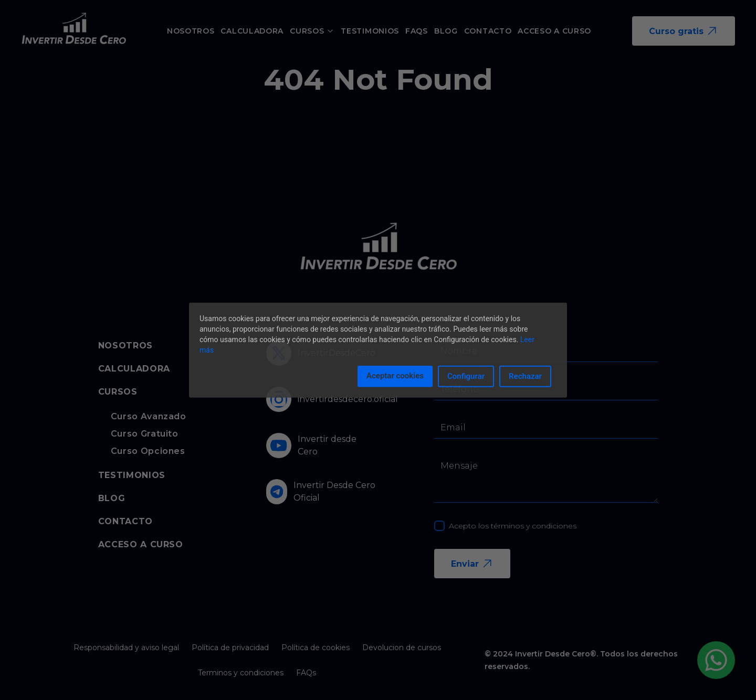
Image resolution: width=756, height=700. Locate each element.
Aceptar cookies (395, 376)
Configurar (466, 376)
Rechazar (525, 376)
